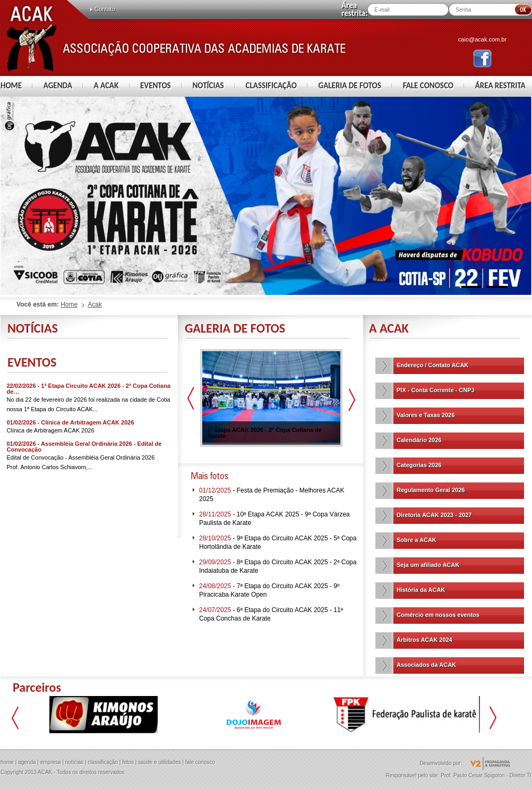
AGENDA (58, 86)
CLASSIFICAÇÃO (271, 86)
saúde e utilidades (160, 762)
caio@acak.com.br (482, 39)
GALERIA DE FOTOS (350, 86)
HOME (11, 86)
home (7, 762)
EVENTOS (156, 86)
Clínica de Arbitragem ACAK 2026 (51, 430)
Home (69, 304)
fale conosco (200, 762)
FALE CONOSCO (428, 86)
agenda (27, 762)
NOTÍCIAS (208, 86)
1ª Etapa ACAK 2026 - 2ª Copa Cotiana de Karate (265, 433)
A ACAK (106, 86)
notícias (74, 762)
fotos (128, 762)
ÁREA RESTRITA (500, 86)
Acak (95, 304)
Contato (105, 9)
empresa (51, 762)
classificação (103, 762)
